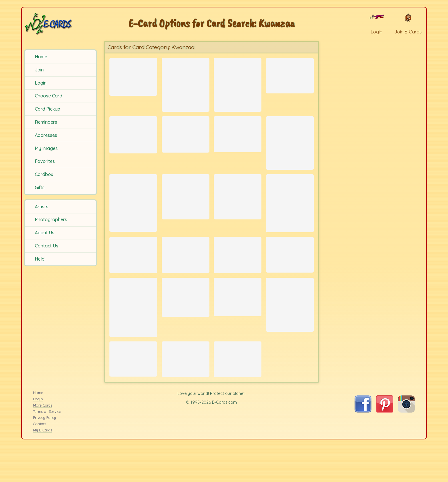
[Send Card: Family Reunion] (290, 329)
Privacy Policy (45, 453)
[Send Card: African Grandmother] (290, 273)
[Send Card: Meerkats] (133, 332)
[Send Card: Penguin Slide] (133, 216)
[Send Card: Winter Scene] (133, 140)
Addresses (46, 135)
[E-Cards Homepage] (60, 24)
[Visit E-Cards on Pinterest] (385, 447)
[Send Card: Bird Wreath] (133, 274)
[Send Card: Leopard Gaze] (238, 84)
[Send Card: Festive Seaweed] (290, 216)
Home (41, 57)
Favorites (45, 161)
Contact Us (47, 246)
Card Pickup (48, 109)
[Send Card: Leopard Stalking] (238, 320)
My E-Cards (43, 466)
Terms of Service (47, 447)
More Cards (43, 441)
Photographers (51, 219)
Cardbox (44, 174)
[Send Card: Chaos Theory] (238, 209)
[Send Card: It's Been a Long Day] (186, 273)
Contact (40, 459)
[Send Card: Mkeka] (133, 389)
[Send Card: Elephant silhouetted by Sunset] (186, 318)
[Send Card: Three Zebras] (186, 84)
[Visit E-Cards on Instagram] (406, 447)
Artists (42, 207)
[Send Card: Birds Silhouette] (186, 140)
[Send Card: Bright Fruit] (238, 139)
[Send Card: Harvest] (186, 389)
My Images (46, 148)
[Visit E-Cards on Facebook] (363, 447)
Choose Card (49, 96)
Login (41, 83)
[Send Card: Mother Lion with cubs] (238, 389)
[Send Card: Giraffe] (290, 149)
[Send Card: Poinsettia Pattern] (238, 274)
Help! (40, 259)
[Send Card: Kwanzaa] (133, 75)
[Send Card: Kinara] (290, 74)
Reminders (46, 122)
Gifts (40, 187)
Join (39, 70)
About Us (45, 233)
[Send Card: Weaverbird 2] (186, 209)
